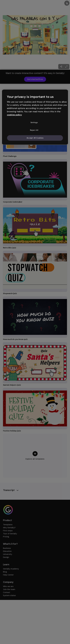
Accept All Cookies (35, 138)
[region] (35, 117)
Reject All (34, 130)
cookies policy (14, 115)
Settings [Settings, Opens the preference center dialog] (34, 122)
